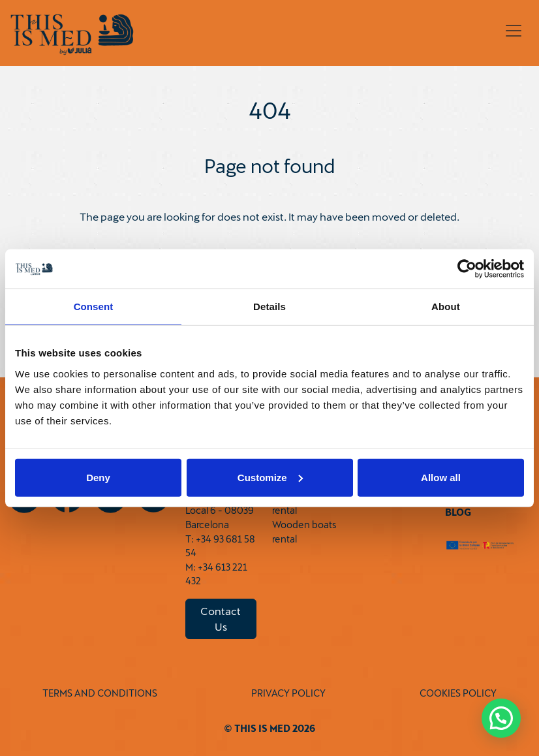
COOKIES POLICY (458, 693)
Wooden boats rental (304, 532)
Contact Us (221, 619)
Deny (98, 477)
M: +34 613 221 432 (216, 574)
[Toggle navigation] (514, 31)
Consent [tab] (94, 307)
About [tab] (446, 307)
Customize (270, 477)
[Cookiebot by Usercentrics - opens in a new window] (467, 269)
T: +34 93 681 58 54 (220, 546)
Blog (458, 512)
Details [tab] (269, 307)
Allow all (441, 477)
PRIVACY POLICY (288, 693)
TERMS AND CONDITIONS (100, 693)
